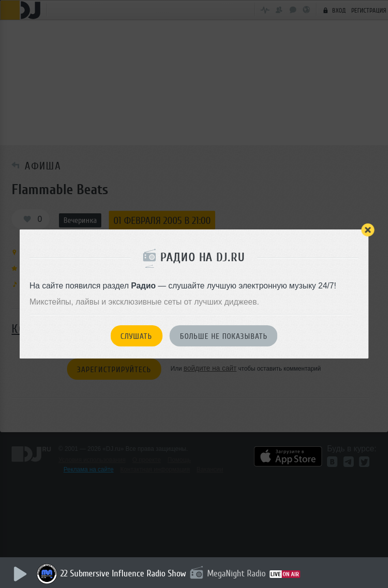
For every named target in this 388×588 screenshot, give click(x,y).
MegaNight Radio (237, 573)
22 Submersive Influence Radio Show (124, 573)
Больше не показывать (224, 336)
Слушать (136, 336)
